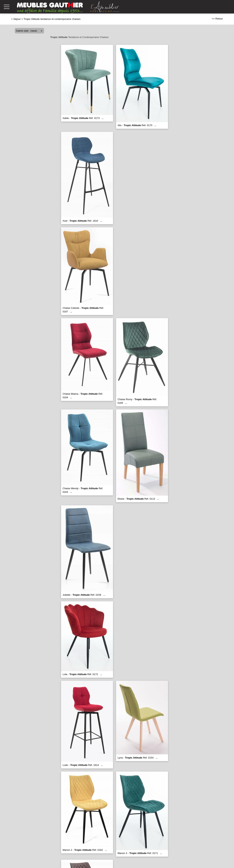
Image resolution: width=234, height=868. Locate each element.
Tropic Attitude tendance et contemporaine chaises (52, 19)
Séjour (17, 19)
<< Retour (217, 19)
